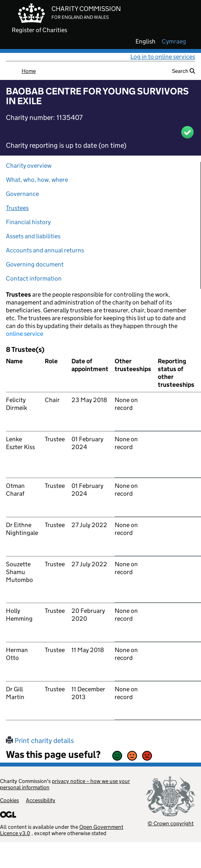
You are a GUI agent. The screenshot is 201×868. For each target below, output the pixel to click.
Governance (22, 194)
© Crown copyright (171, 823)
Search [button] (184, 71)
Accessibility (41, 800)
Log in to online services (163, 57)
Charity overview (29, 166)
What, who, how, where (37, 180)
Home (29, 71)
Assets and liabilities (33, 236)
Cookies (9, 800)
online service (25, 334)
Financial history (28, 222)
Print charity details (40, 741)
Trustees (17, 208)
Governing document (35, 264)
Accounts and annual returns (45, 250)
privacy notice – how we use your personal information (65, 784)
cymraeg (174, 42)
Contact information (34, 278)
